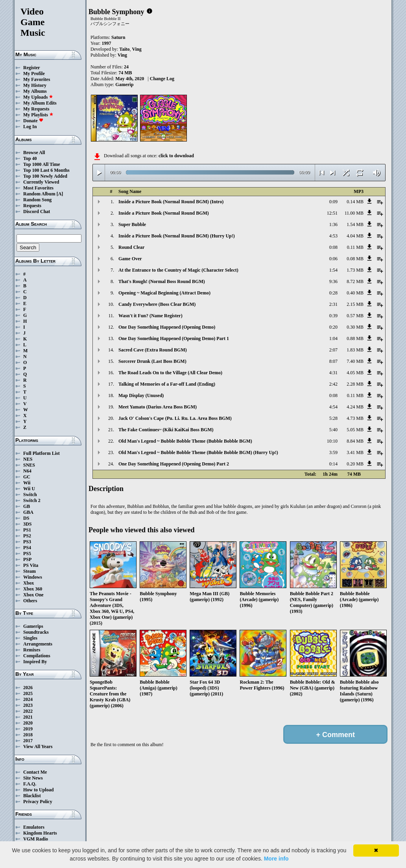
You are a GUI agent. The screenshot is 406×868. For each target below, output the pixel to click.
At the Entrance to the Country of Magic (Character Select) (178, 270)
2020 (28, 723)
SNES (29, 465)
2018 (28, 735)
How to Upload (38, 790)
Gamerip (124, 85)
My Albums (35, 91)
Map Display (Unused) (141, 395)
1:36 (333, 224)
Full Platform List (42, 453)
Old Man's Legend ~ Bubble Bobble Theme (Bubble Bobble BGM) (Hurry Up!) (198, 452)
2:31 (333, 304)
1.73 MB (355, 270)
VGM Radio (36, 839)
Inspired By (35, 662)
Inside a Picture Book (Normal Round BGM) (164, 213)
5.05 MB (355, 430)
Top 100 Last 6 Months (46, 170)
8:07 (333, 361)
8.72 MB (355, 281)
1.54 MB (355, 224)
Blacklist (32, 796)
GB (27, 506)
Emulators (34, 827)
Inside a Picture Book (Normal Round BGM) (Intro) (171, 202)
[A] (60, 194)
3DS (27, 524)
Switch (30, 495)
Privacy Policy (38, 802)
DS (26, 518)
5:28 (333, 418)
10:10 (332, 441)
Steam (30, 571)
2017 (28, 741)
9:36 (333, 281)
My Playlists (38, 115)
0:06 (333, 259)
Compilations (37, 656)
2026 (28, 688)
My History (35, 85)
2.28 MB (355, 384)
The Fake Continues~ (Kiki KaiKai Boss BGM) (166, 430)
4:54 (333, 407)
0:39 (333, 316)
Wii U (29, 489)
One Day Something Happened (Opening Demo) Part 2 (174, 464)
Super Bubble (132, 224)
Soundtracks (36, 632)
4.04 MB (355, 236)
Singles (30, 638)
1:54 (333, 270)
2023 (28, 705)
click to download (176, 156)
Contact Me (35, 772)
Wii (27, 483)
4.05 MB (355, 373)
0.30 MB (355, 327)
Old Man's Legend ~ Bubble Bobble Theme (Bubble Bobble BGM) (185, 441)
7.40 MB (355, 361)
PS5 (27, 554)
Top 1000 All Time (42, 164)
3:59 (333, 452)
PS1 (27, 530)
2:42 (333, 384)
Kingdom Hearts (40, 833)
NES (28, 459)
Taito (124, 49)
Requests (32, 206)
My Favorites (37, 79)
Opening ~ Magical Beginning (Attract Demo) (164, 293)
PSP (27, 559)
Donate (33, 121)
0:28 (333, 293)
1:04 (333, 338)
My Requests (36, 109)
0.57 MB (355, 316)
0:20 (333, 327)
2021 (28, 717)
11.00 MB (354, 213)
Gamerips (33, 626)
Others (30, 601)
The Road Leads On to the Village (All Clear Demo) (170, 373)
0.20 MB (355, 464)
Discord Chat (37, 211)
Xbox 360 (33, 589)
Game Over (130, 259)
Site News (33, 778)
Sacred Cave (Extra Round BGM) (153, 350)
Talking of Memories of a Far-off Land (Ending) (167, 384)
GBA (28, 512)
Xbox (29, 583)
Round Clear (131, 247)
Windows (33, 577)
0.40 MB (355, 293)
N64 (27, 471)
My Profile (34, 74)
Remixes (32, 650)
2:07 (333, 350)
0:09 (333, 202)
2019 (28, 729)
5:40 (333, 430)
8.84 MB (355, 441)
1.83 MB (355, 350)
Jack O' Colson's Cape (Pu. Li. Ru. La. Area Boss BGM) (175, 418)
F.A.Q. (30, 784)
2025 (28, 693)
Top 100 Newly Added (45, 176)
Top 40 (30, 158)
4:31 (333, 373)
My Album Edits (40, 103)
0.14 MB (355, 202)
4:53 (333, 236)
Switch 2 (32, 500)
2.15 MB (355, 304)
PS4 (27, 548)
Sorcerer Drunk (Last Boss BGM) (152, 361)
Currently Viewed (41, 182)
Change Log (162, 79)
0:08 (333, 247)
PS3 (27, 542)
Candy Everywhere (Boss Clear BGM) (157, 304)
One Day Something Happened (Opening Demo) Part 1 (174, 338)
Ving (137, 49)
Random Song (37, 200)
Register (32, 68)
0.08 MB (355, 259)
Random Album (39, 194)
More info (276, 859)
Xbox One (33, 595)
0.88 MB (355, 338)
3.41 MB (355, 452)
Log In (30, 127)
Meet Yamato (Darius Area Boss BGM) (158, 407)
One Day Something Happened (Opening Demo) (167, 327)
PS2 (27, 536)
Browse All (34, 153)
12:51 (332, 213)
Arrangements (38, 644)
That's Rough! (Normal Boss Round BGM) (162, 281)
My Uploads (38, 97)
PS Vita (31, 565)
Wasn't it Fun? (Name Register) (150, 316)
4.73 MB (355, 418)
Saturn (118, 37)
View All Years (38, 747)
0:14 (333, 464)
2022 (28, 711)
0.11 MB (355, 247)
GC (27, 477)
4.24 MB (355, 407)
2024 (28, 699)
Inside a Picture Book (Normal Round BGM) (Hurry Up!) (177, 236)
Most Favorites (38, 188)
